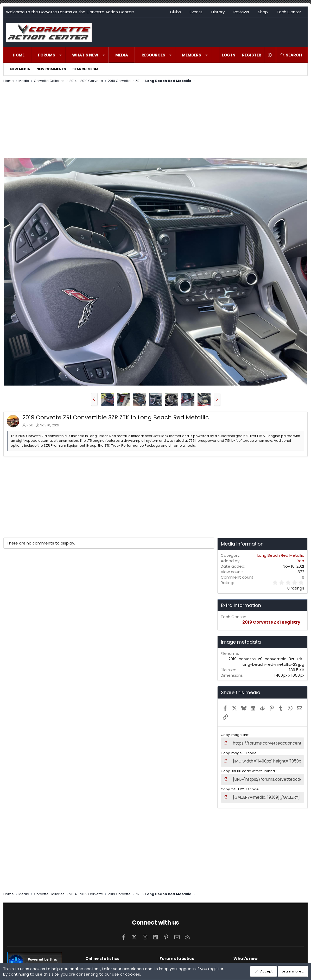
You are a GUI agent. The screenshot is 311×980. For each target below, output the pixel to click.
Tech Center (289, 12)
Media (122, 55)
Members (192, 55)
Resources (153, 55)
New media (20, 69)
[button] (61, 55)
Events (196, 12)
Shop (263, 12)
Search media (85, 69)
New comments (51, 69)
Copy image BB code (239, 752)
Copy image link (234, 735)
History (218, 12)
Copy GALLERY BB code (240, 787)
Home (19, 55)
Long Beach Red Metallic (281, 555)
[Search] (291, 55)
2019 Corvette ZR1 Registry (271, 622)
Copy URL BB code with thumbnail (249, 769)
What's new (85, 55)
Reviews (241, 12)
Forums (47, 55)
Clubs (175, 12)
